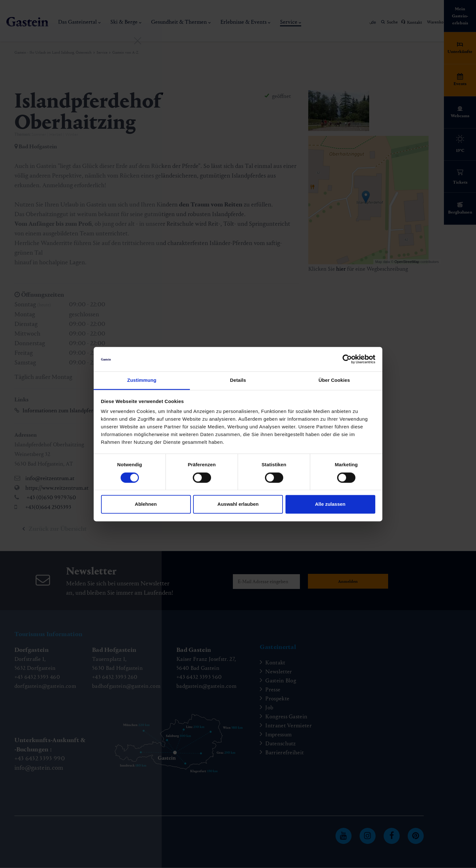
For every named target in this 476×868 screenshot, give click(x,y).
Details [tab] (238, 380)
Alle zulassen (330, 504)
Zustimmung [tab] (142, 380)
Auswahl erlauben (238, 504)
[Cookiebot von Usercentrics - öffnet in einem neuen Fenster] (347, 359)
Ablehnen (146, 504)
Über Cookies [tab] (334, 380)
